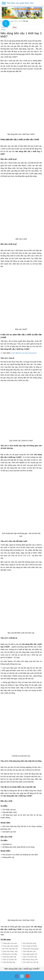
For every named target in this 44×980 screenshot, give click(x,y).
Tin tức (26, 21)
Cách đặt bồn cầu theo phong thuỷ (24, 353)
